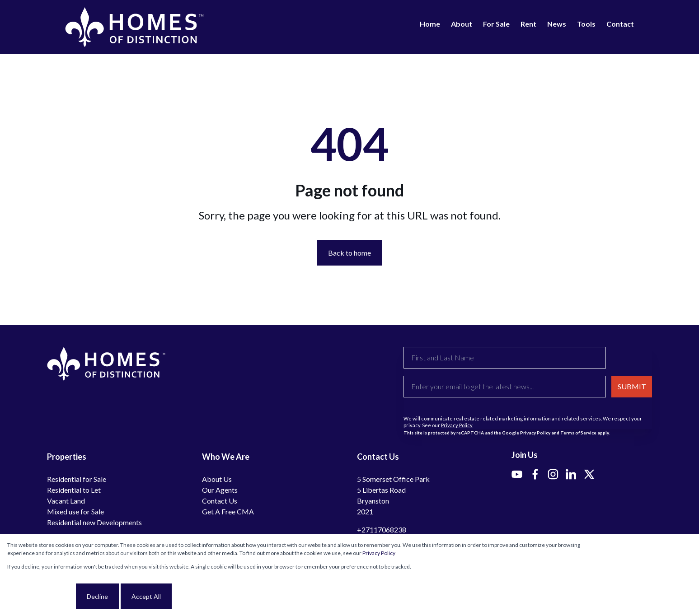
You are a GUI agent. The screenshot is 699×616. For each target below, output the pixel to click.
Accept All (146, 596)
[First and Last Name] (505, 358)
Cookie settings (41, 596)
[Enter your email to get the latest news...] (505, 387)
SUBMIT (632, 386)
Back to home (349, 253)
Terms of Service (578, 433)
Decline (97, 596)
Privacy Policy (457, 425)
